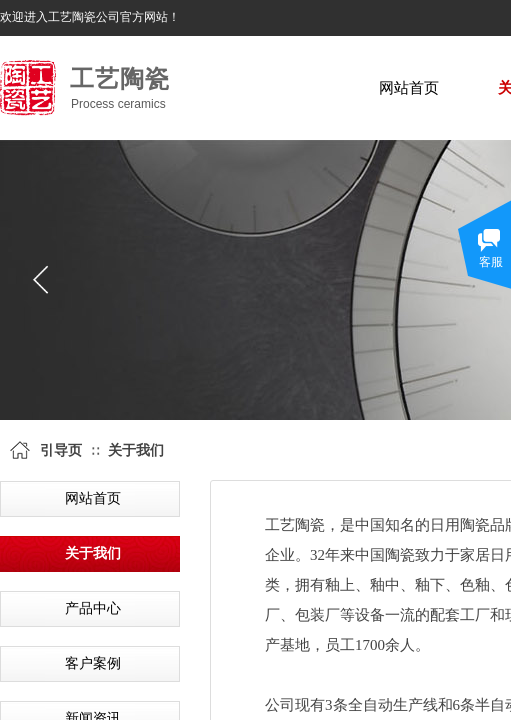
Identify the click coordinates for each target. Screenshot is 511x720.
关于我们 (136, 450)
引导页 (61, 450)
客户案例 (93, 663)
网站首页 (409, 88)
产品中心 (93, 608)
